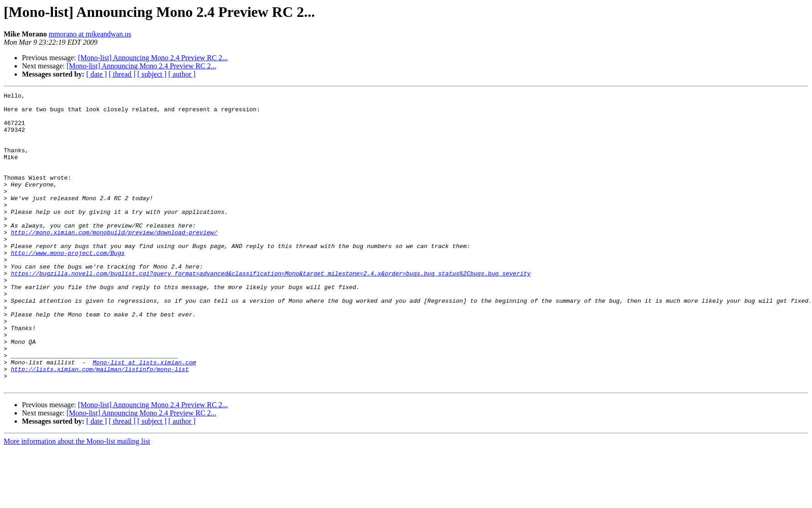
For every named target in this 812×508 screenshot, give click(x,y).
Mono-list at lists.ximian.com (144, 417)
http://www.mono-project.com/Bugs (68, 285)
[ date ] (97, 74)
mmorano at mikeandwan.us (90, 34)
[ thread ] (122, 74)
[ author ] (182, 74)
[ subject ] (152, 74)
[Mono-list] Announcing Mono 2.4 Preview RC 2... (153, 58)
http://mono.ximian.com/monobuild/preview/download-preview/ (114, 261)
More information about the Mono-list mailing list (77, 500)
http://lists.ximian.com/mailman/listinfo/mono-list (100, 425)
